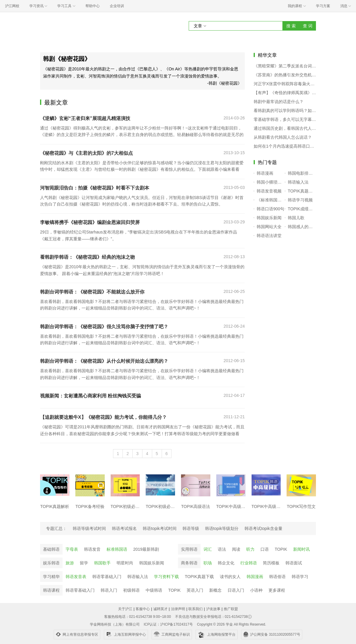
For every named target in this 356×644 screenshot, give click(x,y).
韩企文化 (226, 563)
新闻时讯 (301, 549)
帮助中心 (93, 6)
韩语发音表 (76, 577)
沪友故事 (213, 609)
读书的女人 (230, 577)
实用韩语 (189, 549)
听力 (250, 549)
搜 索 (291, 26)
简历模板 (271, 563)
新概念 (215, 590)
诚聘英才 (160, 609)
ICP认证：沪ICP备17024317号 (168, 624)
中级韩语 (154, 590)
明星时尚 (125, 563)
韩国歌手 (102, 563)
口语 (265, 549)
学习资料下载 (166, 577)
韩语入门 (109, 590)
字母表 (72, 549)
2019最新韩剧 (146, 549)
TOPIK (281, 549)
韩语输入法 (138, 577)
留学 (84, 563)
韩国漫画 (255, 577)
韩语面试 (294, 563)
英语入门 (195, 590)
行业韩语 (249, 563)
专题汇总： (56, 528)
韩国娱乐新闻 (152, 563)
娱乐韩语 (51, 563)
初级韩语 (131, 590)
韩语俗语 (277, 577)
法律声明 (178, 609)
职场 (208, 563)
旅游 (70, 563)
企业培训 (117, 6)
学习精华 (51, 577)
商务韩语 (189, 563)
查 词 (308, 26)
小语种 (256, 590)
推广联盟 (231, 609)
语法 (222, 549)
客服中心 (143, 609)
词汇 (208, 549)
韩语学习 (300, 577)
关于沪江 (125, 609)
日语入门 (236, 590)
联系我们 (196, 609)
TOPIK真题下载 (199, 577)
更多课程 (277, 590)
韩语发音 (92, 549)
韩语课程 (51, 590)
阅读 (236, 549)
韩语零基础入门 (107, 577)
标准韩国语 (117, 549)
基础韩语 (51, 549)
